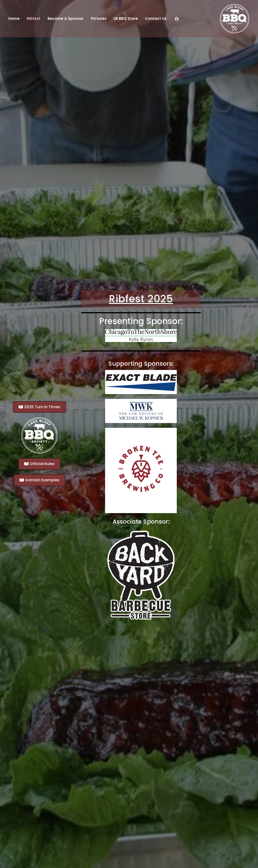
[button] (39, 407)
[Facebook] (177, 19)
